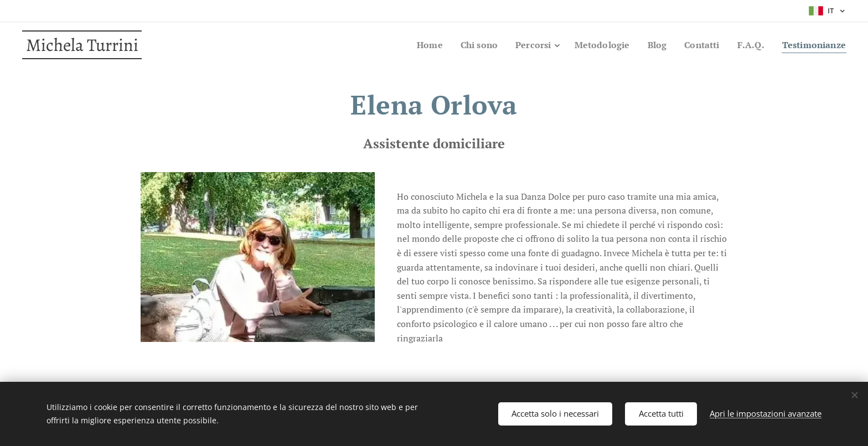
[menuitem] (412, 45)
